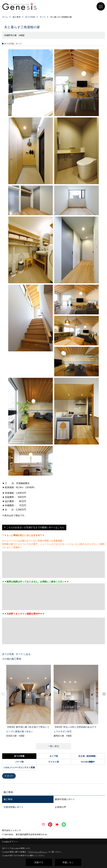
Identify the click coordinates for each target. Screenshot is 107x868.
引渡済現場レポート (14, 807)
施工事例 (8, 800)
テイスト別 (54, 762)
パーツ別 (19, 762)
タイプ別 (54, 756)
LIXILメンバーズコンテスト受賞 (19, 768)
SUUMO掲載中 (88, 762)
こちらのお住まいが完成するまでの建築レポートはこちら (35, 527)
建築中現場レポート (65, 800)
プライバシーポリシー (37, 852)
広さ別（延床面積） (88, 756)
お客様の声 (60, 807)
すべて (10, 776)
